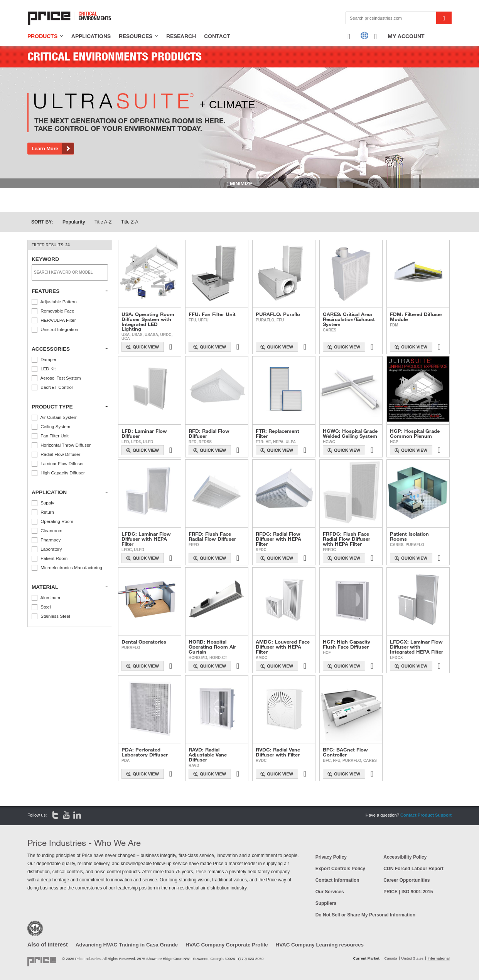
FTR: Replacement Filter (277, 434)
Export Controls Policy (340, 869)
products (42, 36)
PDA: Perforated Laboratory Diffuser (145, 752)
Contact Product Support (426, 815)
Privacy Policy (331, 857)
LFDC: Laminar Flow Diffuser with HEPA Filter (146, 539)
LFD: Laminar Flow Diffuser (144, 434)
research (181, 36)
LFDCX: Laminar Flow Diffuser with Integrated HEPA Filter (417, 647)
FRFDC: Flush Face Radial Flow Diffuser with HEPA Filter (347, 539)
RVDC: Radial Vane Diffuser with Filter (278, 752)
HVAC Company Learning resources (320, 945)
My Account (406, 36)
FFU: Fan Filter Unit (212, 314)
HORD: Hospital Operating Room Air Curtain (212, 647)
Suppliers (326, 903)
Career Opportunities (406, 880)
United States (412, 958)
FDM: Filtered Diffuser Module (416, 317)
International (439, 958)
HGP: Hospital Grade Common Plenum (415, 434)
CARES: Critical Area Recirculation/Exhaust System (349, 319)
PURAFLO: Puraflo (278, 314)
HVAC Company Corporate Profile (227, 945)
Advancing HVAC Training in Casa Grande (127, 945)
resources (136, 36)
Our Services (330, 892)
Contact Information (337, 880)
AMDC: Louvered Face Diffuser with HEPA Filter (283, 647)
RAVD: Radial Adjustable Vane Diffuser (208, 755)
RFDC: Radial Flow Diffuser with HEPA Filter (278, 539)
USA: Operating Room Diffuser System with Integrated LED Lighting (148, 322)
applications (91, 36)
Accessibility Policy (405, 857)
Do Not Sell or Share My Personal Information (365, 915)
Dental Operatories (144, 642)
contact (217, 36)
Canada (391, 958)
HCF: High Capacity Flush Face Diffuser (347, 644)
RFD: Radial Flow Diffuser (209, 434)
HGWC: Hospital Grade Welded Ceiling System (350, 434)
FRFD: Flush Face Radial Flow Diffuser (212, 536)
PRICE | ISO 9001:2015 (408, 892)
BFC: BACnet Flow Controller (345, 752)
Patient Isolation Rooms (409, 536)
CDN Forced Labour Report (413, 869)
